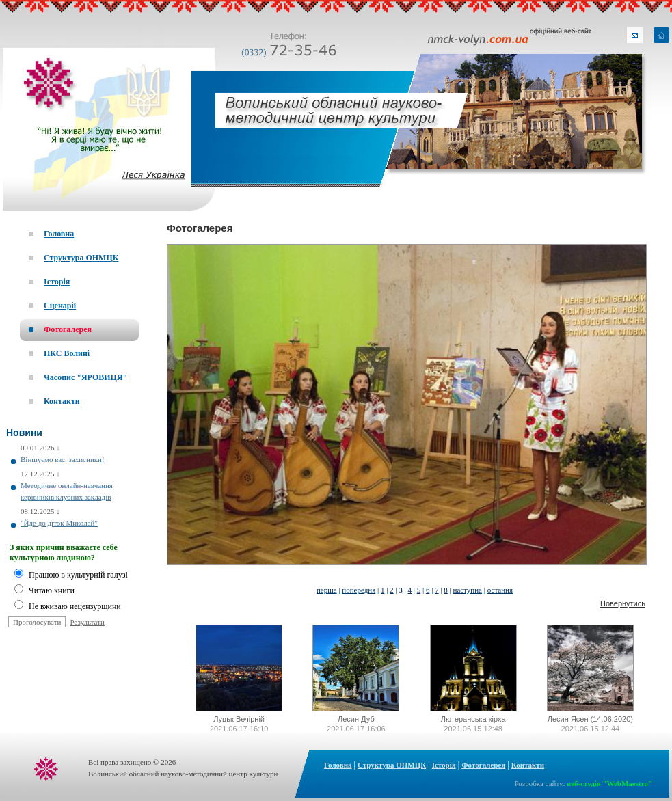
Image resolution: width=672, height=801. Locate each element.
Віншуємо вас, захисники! (63, 459)
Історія (444, 765)
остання (500, 590)
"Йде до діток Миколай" (59, 523)
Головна (338, 765)
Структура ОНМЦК (392, 765)
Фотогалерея (200, 228)
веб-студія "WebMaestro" (609, 783)
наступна (468, 590)
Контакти (528, 765)
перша (327, 590)
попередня (359, 590)
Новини (24, 433)
